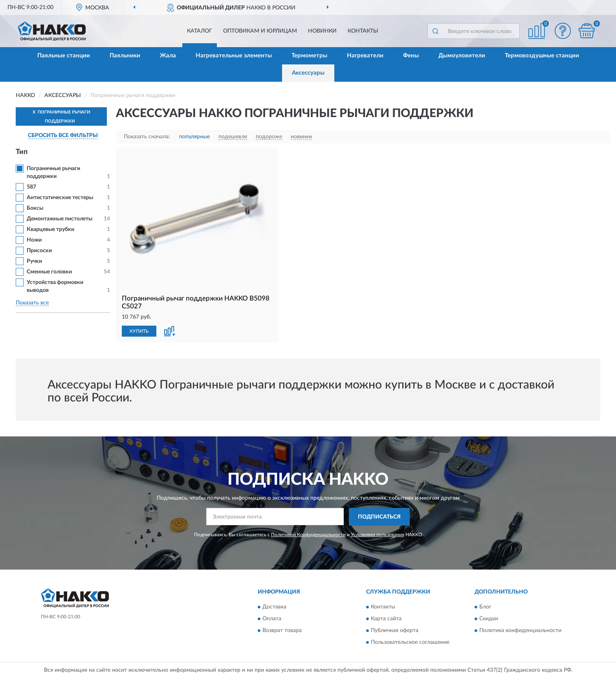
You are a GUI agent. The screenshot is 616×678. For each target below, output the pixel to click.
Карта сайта (386, 619)
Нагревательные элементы (234, 56)
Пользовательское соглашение (410, 643)
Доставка (274, 607)
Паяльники (125, 56)
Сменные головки (49, 272)
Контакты (363, 31)
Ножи (34, 240)
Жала (168, 56)
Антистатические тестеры (60, 198)
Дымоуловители (462, 56)
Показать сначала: (147, 137)
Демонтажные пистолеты (60, 219)
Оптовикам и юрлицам (260, 31)
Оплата (272, 619)
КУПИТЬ (139, 331)
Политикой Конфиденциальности (308, 535)
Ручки (34, 261)
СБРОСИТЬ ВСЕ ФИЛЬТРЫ (63, 136)
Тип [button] (22, 152)
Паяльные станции (64, 56)
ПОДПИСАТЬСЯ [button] (379, 517)
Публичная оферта (395, 631)
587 (31, 187)
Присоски (39, 251)
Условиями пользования (378, 535)
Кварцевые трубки (50, 229)
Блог (485, 607)
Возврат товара (282, 631)
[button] (563, 31)
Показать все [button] (32, 303)
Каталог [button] (200, 31)
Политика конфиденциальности (520, 631)
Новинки (322, 31)
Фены (411, 56)
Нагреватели (365, 56)
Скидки (489, 619)
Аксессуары (308, 73)
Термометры (309, 56)
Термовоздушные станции (542, 56)
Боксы (35, 208)
